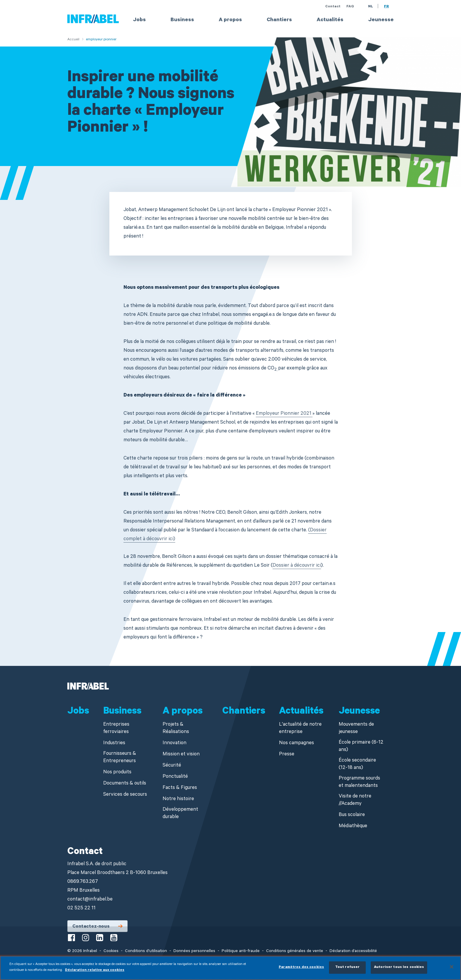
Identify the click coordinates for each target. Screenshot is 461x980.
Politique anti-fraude (241, 951)
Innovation (174, 743)
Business (182, 20)
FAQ (350, 7)
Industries (114, 743)
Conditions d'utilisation (146, 951)
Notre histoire (178, 799)
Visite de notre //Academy (355, 800)
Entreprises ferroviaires (116, 729)
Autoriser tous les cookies (399, 970)
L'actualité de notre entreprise (300, 729)
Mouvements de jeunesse (356, 729)
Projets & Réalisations (176, 729)
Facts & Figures (180, 788)
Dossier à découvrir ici (297, 566)
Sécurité (172, 766)
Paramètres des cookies (301, 970)
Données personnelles (194, 951)
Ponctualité (175, 777)
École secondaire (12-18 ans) (357, 765)
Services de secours (125, 795)
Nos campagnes (297, 743)
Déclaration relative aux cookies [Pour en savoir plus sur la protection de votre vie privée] (95, 973)
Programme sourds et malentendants (359, 782)
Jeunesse (381, 20)
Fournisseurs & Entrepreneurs (120, 758)
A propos (230, 20)
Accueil (73, 40)
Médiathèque (353, 826)
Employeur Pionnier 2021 (284, 414)
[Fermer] (452, 970)
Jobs (139, 20)
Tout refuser (348, 970)
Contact (333, 7)
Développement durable (180, 814)
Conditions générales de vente (295, 951)
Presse (287, 755)
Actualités (330, 20)
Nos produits (117, 773)
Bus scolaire (352, 815)
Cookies (111, 951)
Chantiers (279, 20)
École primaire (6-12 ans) (361, 747)
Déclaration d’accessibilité (353, 951)
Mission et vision (181, 755)
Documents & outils (125, 784)
